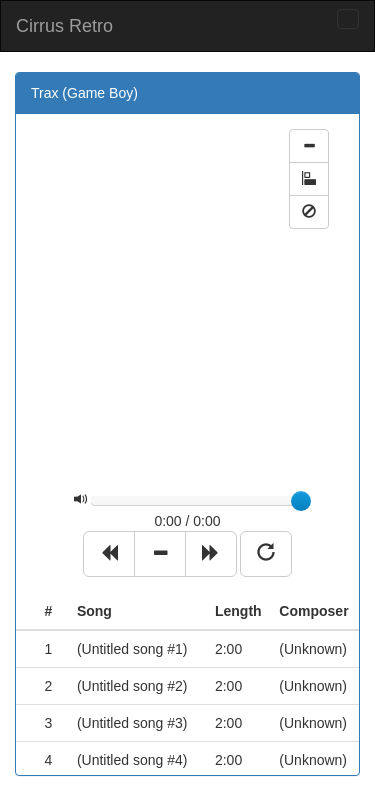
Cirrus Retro (64, 26)
